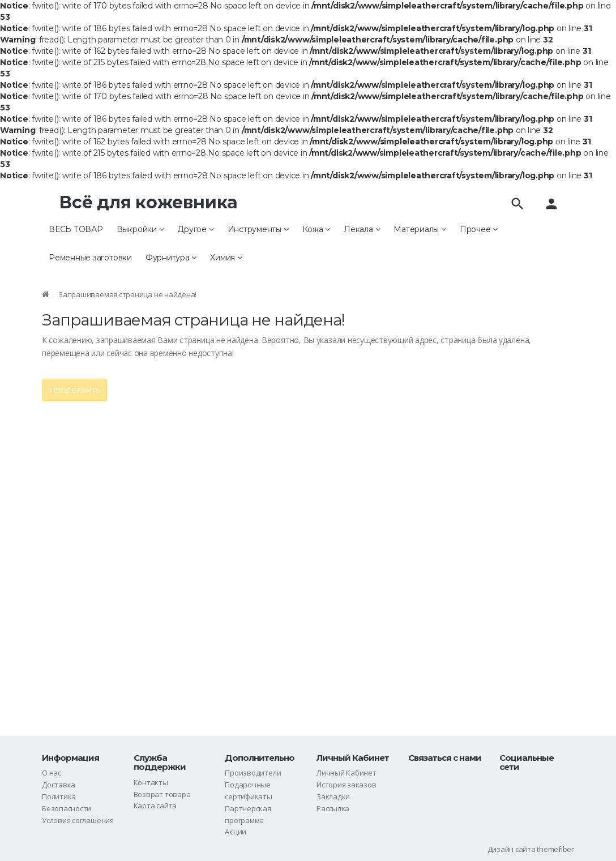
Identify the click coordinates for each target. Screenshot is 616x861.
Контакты (151, 782)
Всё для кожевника (148, 202)
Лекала (362, 229)
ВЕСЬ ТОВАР (76, 229)
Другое (195, 229)
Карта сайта (155, 806)
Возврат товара (162, 794)
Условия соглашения (78, 820)
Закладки (333, 796)
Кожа (316, 229)
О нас (52, 773)
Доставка (59, 785)
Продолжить (74, 390)
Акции (236, 832)
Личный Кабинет (346, 773)
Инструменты (258, 229)
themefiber (555, 849)
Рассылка (333, 808)
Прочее (479, 229)
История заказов (346, 785)
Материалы (420, 229)
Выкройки (140, 229)
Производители (253, 773)
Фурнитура (171, 258)
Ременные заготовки (90, 258)
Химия (226, 258)
